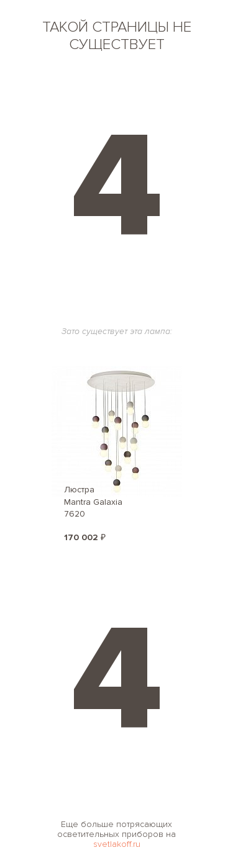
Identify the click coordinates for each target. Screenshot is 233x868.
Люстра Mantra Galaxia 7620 (93, 502)
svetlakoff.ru (117, 844)
